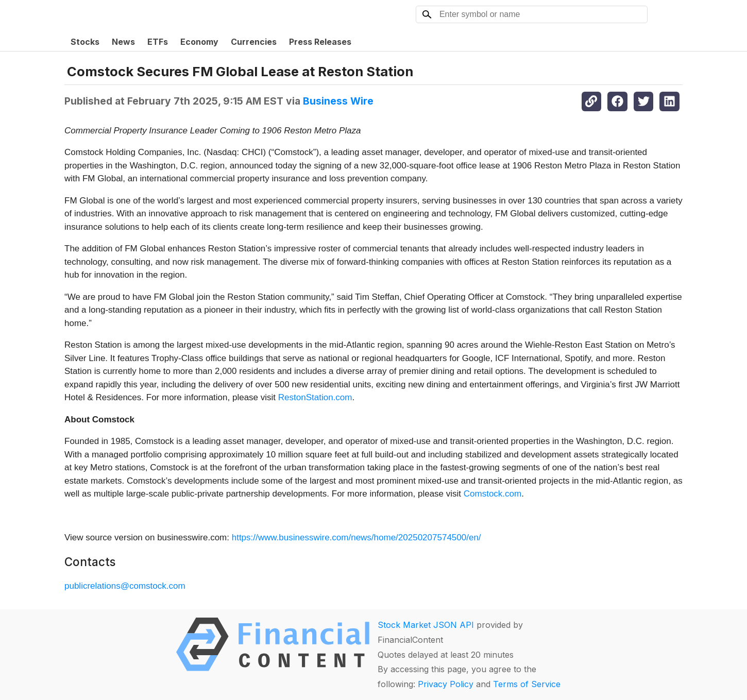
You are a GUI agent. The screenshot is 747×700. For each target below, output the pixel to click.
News (123, 42)
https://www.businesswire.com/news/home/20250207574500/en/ (356, 537)
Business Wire (338, 101)
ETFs (158, 42)
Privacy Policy (446, 684)
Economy (199, 42)
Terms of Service (527, 684)
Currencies (254, 42)
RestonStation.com (315, 397)
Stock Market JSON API (426, 625)
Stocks (85, 42)
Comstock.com (493, 494)
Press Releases (320, 42)
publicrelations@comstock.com (125, 586)
